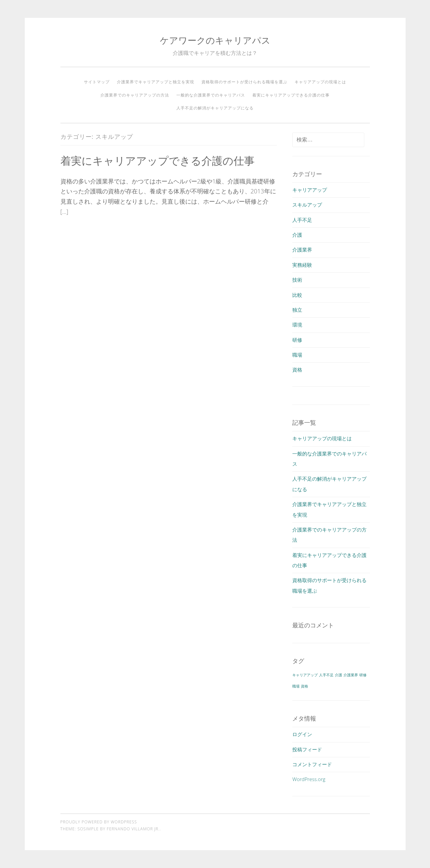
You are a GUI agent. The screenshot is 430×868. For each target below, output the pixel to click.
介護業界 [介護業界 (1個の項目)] (351, 675)
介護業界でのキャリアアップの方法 (135, 95)
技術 (297, 280)
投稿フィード (307, 749)
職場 (297, 355)
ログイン (302, 734)
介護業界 (302, 250)
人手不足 (302, 220)
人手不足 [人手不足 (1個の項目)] (326, 675)
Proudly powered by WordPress (99, 822)
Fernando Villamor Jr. (133, 829)
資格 (297, 370)
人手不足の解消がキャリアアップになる (215, 108)
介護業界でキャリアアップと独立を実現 (156, 82)
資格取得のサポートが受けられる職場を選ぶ (244, 82)
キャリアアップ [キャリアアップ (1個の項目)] (305, 675)
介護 (297, 235)
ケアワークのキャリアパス (215, 40)
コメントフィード (312, 764)
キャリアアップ (310, 190)
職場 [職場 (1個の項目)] (296, 686)
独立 (297, 310)
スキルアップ (307, 205)
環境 (297, 325)
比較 (297, 295)
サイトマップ (97, 82)
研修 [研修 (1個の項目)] (363, 675)
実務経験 (302, 265)
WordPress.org (309, 779)
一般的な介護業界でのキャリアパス (211, 95)
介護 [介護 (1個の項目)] (339, 675)
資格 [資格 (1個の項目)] (305, 686)
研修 (297, 340)
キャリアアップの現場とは (320, 82)
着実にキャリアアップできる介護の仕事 (291, 95)
